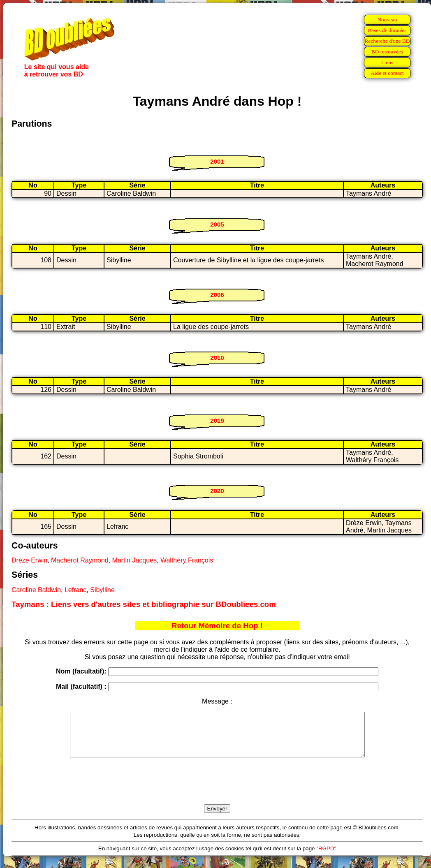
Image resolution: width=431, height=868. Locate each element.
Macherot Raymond (80, 560)
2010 (217, 358)
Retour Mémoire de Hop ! (217, 626)
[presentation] (217, 790)
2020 (217, 491)
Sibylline (102, 590)
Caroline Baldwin (36, 590)
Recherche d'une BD (387, 41)
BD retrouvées (387, 52)
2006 (217, 295)
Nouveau (387, 20)
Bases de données (387, 30)
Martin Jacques (135, 560)
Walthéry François (187, 560)
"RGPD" (326, 857)
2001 (217, 161)
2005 (217, 224)
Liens (387, 62)
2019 (217, 420)
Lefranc (75, 590)
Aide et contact (387, 73)
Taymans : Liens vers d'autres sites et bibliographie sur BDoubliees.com (144, 604)
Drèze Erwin (29, 560)
